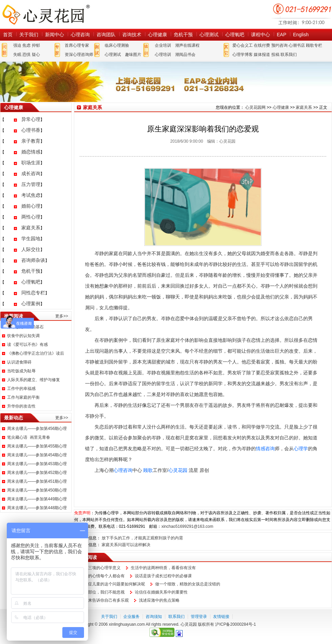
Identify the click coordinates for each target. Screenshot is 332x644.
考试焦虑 (31, 195)
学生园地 (31, 238)
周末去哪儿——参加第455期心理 (37, 446)
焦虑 (26, 45)
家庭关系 (31, 228)
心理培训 (163, 55)
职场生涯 (31, 163)
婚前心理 (31, 206)
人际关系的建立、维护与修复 (34, 380)
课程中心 (261, 35)
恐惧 (26, 55)
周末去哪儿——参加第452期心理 (37, 473)
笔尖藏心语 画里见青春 (29, 437)
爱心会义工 (243, 45)
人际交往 (31, 249)
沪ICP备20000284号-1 (235, 624)
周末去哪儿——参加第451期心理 (37, 481)
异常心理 (31, 119)
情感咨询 (265, 449)
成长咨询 (31, 173)
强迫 (17, 45)
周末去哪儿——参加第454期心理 (37, 455)
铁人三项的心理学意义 (100, 568)
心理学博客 (243, 55)
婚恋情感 (31, 152)
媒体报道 (262, 55)
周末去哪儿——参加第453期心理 (37, 464)
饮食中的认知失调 (23, 336)
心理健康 (158, 35)
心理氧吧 (235, 35)
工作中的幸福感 (21, 389)
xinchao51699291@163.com (187, 526)
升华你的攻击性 (21, 406)
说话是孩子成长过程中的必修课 (163, 576)
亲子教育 (31, 141)
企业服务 (131, 617)
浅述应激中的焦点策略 (159, 600)
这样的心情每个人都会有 (102, 576)
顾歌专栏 (314, 45)
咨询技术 (132, 35)
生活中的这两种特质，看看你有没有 (163, 568)
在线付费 (262, 45)
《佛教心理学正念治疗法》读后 (36, 353)
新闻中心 (55, 35)
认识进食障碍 (19, 362)
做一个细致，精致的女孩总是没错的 (188, 584)
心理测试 (209, 35)
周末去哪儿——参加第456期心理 (37, 429)
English (301, 35)
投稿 (275, 55)
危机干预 (183, 35)
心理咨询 (80, 35)
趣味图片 (133, 55)
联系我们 (289, 55)
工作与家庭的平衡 (23, 397)
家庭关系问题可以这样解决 (126, 545)
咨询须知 (154, 617)
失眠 (17, 55)
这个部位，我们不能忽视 (102, 592)
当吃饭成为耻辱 (21, 371)
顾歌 (148, 470)
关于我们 (29, 35)
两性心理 (31, 217)
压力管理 (31, 184)
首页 (8, 35)
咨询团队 (106, 35)
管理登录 (199, 617)
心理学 (301, 449)
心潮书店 (297, 45)
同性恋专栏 (33, 293)
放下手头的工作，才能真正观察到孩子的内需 (142, 538)
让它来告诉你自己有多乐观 (104, 600)
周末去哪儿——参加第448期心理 (37, 508)
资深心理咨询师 (79, 55)
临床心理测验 (117, 45)
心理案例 (31, 304)
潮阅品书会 (185, 55)
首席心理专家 (77, 45)
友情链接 (221, 617)
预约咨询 (279, 45)
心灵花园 (178, 470)
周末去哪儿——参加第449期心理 (37, 499)
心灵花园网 (46, 14)
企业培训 (163, 45)
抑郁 (36, 45)
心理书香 (31, 130)
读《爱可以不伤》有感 (27, 345)
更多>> (62, 316)
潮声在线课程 (187, 45)
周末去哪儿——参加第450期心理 (37, 490)
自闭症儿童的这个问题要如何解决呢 (112, 584)
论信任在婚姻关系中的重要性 (161, 592)
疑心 (36, 55)
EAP (282, 35)
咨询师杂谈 (33, 260)
